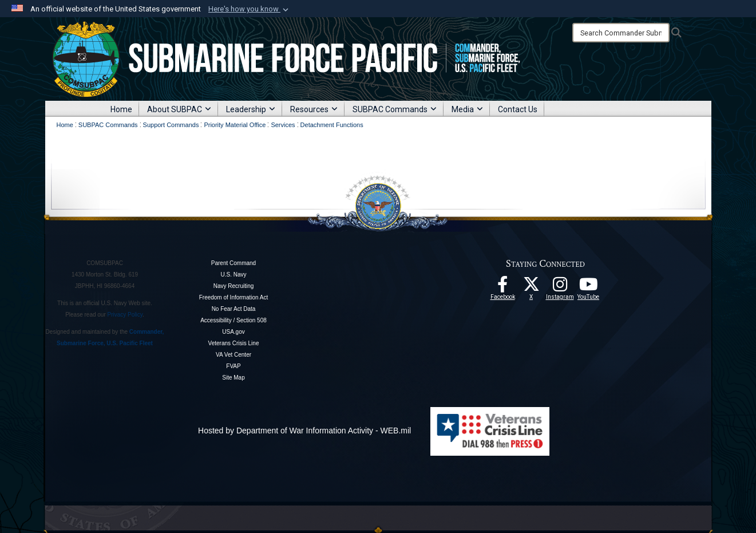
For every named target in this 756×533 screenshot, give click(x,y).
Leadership (251, 109)
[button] (250, 9)
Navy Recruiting (234, 286)
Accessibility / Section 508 (233, 320)
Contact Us (518, 109)
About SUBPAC (179, 109)
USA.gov (233, 332)
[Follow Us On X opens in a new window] (531, 287)
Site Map (233, 378)
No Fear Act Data (234, 309)
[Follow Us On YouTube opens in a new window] (588, 287)
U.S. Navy (233, 275)
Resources (314, 109)
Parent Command (233, 263)
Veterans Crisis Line (234, 343)
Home (121, 109)
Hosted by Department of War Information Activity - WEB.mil (304, 431)
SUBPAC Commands (395, 109)
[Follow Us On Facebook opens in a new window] (502, 287)
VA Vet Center (233, 355)
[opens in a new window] (560, 287)
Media (467, 109)
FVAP (233, 366)
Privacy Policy (125, 315)
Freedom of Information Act (234, 297)
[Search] (621, 33)
